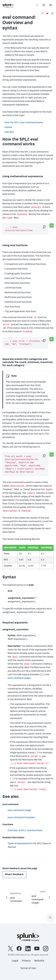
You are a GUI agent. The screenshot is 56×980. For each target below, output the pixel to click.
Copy (46, 228)
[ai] (47, 13)
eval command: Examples (21, 818)
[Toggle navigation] (50, 917)
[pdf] (52, 13)
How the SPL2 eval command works (24, 123)
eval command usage (19, 678)
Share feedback (14, 875)
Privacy (26, 961)
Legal (15, 961)
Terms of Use (28, 968)
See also (9, 132)
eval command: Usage (19, 811)
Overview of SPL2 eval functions (25, 831)
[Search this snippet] (52, 225)
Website (39, 961)
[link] (42, 13)
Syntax (9, 128)
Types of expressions (19, 844)
